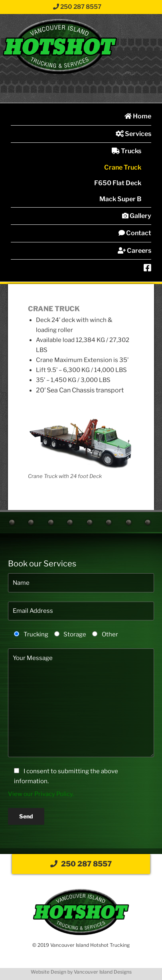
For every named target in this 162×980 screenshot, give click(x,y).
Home (138, 116)
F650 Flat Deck (118, 183)
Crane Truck (123, 167)
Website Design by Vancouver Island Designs (81, 972)
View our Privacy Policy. (41, 794)
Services (133, 134)
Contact (135, 233)
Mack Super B (120, 199)
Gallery (137, 216)
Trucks (126, 151)
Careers (134, 251)
